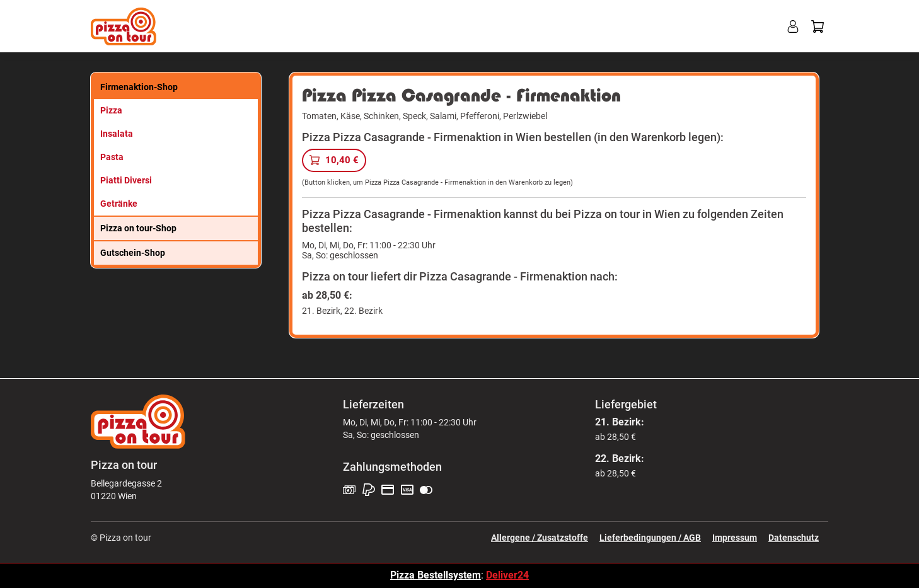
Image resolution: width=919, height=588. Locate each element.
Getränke (119, 204)
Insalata (117, 134)
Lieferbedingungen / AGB (650, 538)
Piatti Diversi (126, 180)
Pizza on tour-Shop (138, 228)
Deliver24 (507, 575)
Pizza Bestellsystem (436, 575)
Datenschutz (794, 538)
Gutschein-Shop (133, 253)
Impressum (735, 538)
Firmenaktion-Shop (139, 87)
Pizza (111, 110)
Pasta (112, 157)
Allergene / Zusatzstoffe (540, 538)
